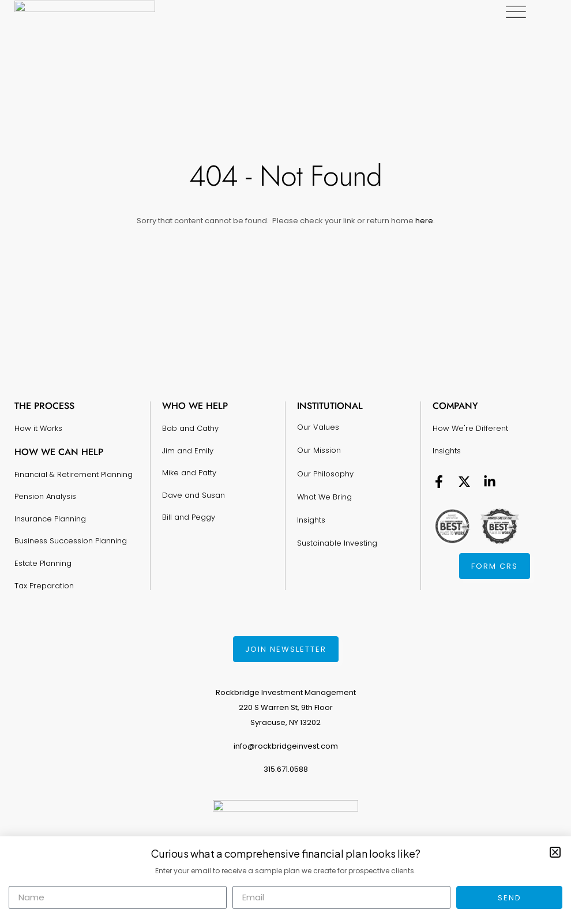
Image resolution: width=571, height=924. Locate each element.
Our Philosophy (325, 473)
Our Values (318, 427)
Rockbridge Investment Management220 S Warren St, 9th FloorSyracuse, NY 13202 (286, 707)
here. (424, 221)
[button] (555, 852)
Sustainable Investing (337, 542)
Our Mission (319, 450)
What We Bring (324, 496)
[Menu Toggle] (546, 12)
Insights (311, 519)
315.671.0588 (286, 769)
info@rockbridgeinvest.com (286, 746)
